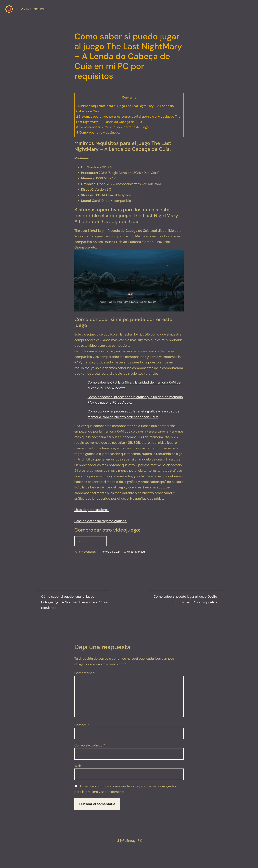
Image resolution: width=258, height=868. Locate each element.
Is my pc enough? (32, 9)
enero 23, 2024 (111, 552)
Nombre (82, 725)
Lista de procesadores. (92, 510)
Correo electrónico (90, 745)
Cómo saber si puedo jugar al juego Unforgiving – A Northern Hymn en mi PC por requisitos (75, 602)
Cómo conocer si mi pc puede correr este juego (112, 127)
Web (78, 766)
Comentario (85, 673)
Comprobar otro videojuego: (98, 132)
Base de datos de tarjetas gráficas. (101, 521)
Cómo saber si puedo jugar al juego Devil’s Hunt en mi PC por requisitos (185, 599)
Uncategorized (136, 552)
